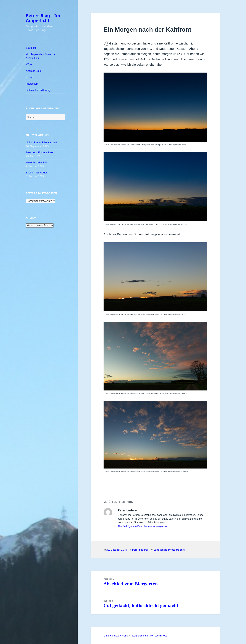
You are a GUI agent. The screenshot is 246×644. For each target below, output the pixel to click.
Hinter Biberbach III (37, 163)
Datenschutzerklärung (38, 90)
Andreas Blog (33, 71)
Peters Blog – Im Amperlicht (43, 18)
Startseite (31, 48)
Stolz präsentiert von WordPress (149, 636)
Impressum (32, 84)
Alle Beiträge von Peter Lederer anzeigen (141, 526)
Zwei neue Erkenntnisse (39, 153)
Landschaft (160, 550)
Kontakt (30, 77)
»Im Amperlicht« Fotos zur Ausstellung (40, 56)
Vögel (29, 64)
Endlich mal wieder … (38, 173)
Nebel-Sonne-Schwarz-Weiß (42, 143)
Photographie (176, 550)
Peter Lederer (140, 550)
